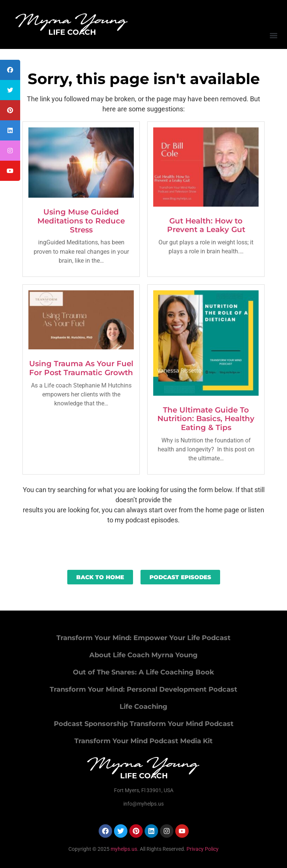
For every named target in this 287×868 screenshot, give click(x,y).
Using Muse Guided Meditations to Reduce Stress (81, 221)
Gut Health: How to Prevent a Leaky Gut (206, 225)
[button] (273, 35)
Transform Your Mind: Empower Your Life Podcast (143, 638)
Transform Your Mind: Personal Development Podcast (143, 689)
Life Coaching (143, 707)
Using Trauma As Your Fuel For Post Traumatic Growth (81, 368)
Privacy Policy (203, 849)
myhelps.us (123, 849)
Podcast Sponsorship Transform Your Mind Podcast (144, 724)
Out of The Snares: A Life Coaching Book (143, 672)
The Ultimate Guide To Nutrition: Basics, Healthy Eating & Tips (206, 419)
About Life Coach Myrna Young (143, 655)
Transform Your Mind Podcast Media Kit (143, 741)
